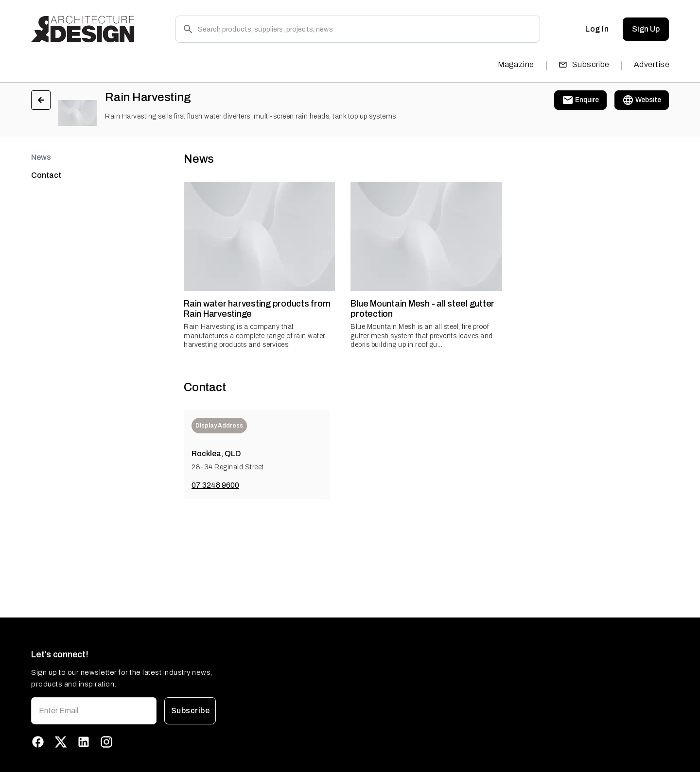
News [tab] (41, 157)
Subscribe (584, 64)
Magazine (516, 64)
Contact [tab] (46, 175)
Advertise (652, 64)
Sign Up (646, 29)
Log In (597, 29)
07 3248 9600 (215, 485)
